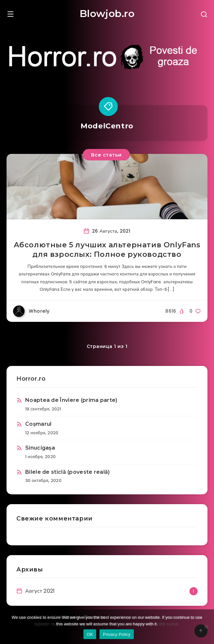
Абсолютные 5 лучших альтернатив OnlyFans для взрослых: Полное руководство (107, 250)
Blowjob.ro (107, 14)
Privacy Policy (116, 634)
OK (90, 634)
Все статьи (106, 155)
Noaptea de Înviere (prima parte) (71, 400)
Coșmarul (38, 424)
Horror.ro (31, 379)
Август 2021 (40, 591)
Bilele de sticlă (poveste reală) (68, 472)
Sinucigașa (40, 448)
